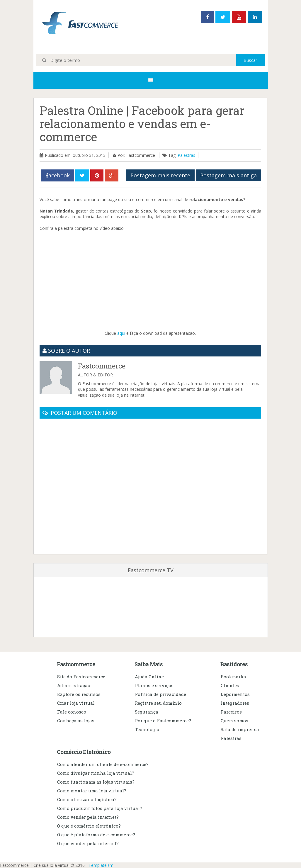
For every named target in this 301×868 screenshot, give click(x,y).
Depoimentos (235, 694)
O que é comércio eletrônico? (89, 826)
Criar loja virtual (76, 703)
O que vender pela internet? (88, 843)
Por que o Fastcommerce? (163, 721)
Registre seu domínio (158, 703)
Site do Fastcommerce (81, 677)
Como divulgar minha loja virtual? (96, 773)
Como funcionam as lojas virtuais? (96, 782)
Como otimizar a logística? (87, 799)
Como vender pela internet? (88, 817)
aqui (121, 333)
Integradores (235, 703)
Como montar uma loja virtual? (92, 791)
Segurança (147, 712)
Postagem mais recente (160, 175)
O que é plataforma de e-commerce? (96, 835)
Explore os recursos (79, 694)
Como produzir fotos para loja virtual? (100, 808)
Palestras (186, 155)
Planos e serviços (154, 685)
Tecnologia (147, 729)
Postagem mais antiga (228, 175)
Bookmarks (233, 677)
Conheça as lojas (76, 721)
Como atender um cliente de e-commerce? (103, 764)
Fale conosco (72, 712)
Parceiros (231, 712)
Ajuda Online (149, 677)
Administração (74, 685)
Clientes (230, 685)
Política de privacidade (160, 694)
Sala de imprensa (240, 729)
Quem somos (234, 721)
